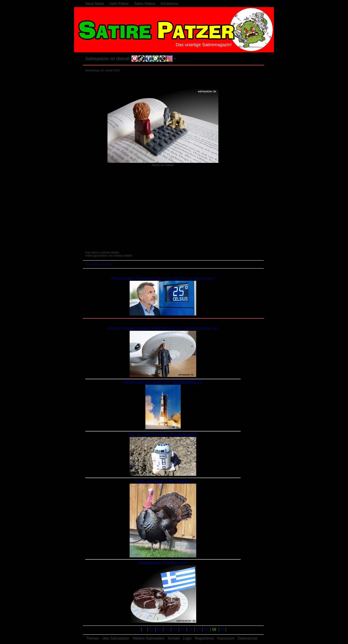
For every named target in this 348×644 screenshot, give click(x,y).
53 (168, 629)
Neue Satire (95, 4)
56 (191, 629)
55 (183, 629)
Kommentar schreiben (98, 264)
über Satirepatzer (116, 638)
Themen (93, 638)
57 (199, 629)
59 (215, 629)
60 (223, 629)
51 (152, 629)
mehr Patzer (119, 4)
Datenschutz (248, 638)
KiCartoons (169, 4)
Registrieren (204, 638)
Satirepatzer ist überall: (108, 59)
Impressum (226, 638)
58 (207, 629)
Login (187, 638)
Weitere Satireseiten (149, 638)
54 (175, 629)
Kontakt (174, 638)
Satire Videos (145, 4)
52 (160, 629)
